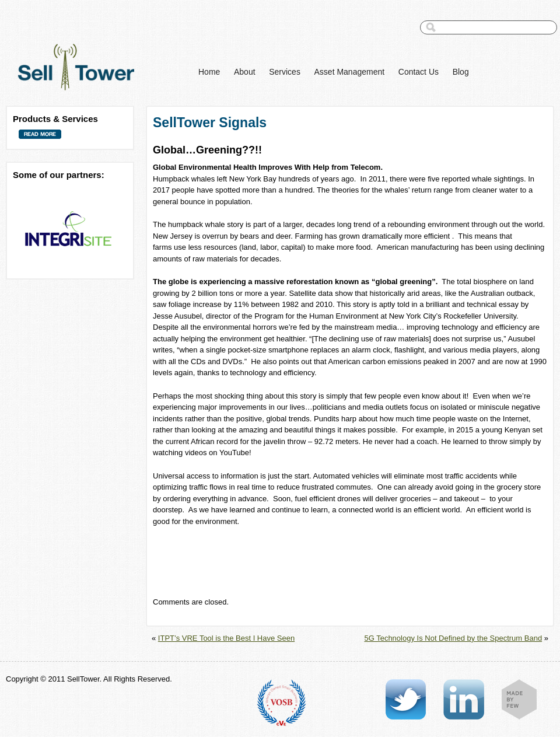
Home (209, 72)
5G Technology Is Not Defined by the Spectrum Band (453, 638)
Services (285, 72)
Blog (461, 72)
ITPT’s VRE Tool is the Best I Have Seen (226, 638)
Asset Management (350, 72)
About (245, 72)
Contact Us (419, 72)
